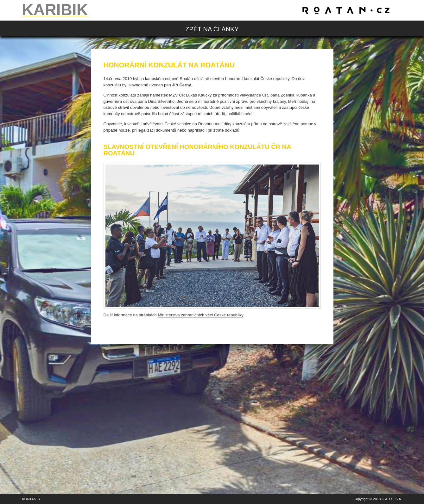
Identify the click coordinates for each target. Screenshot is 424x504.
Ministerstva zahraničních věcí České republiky (200, 315)
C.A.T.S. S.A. (392, 499)
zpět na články (212, 29)
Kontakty (31, 499)
